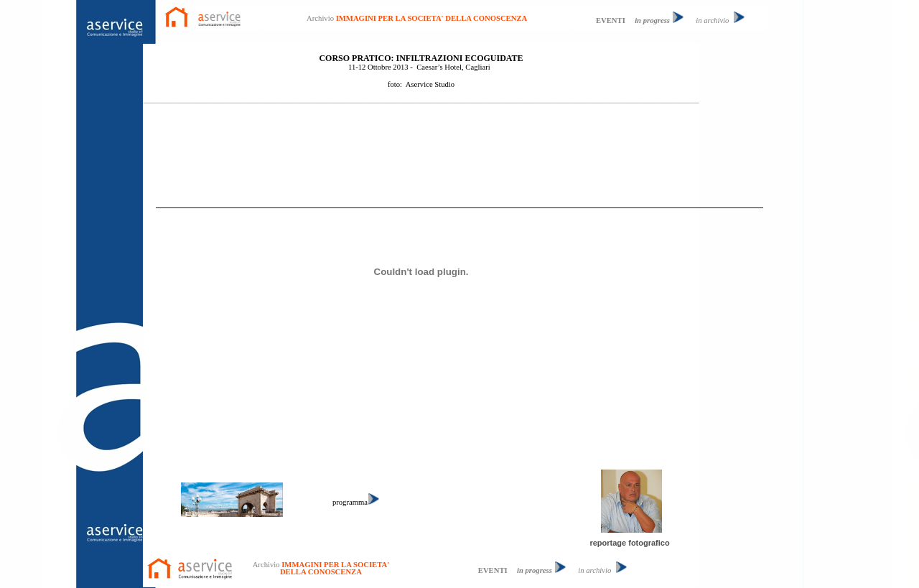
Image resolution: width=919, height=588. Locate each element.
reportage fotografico (629, 543)
